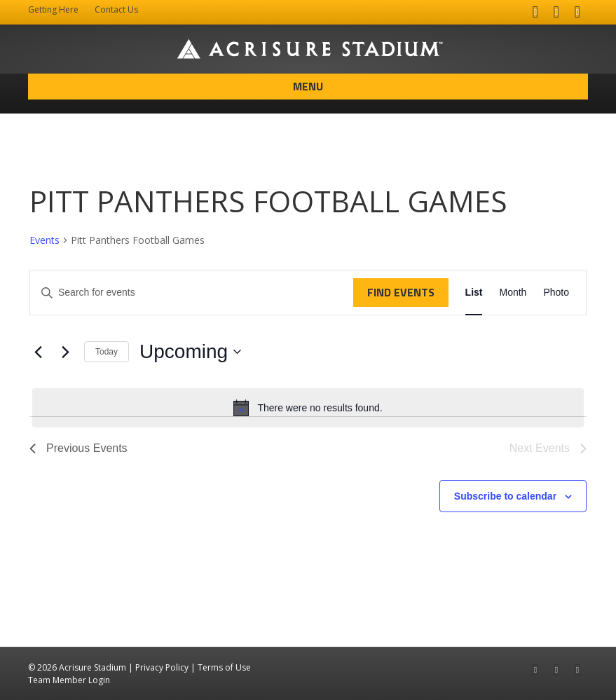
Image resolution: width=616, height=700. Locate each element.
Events (45, 240)
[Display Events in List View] (474, 293)
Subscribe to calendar (505, 496)
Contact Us (116, 9)
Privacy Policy (162, 667)
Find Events (401, 292)
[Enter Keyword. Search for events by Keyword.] (192, 293)
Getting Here (53, 9)
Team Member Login (69, 680)
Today (107, 352)
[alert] (308, 408)
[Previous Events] (38, 352)
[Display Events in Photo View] (556, 293)
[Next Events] (65, 352)
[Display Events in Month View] (513, 293)
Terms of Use (224, 667)
